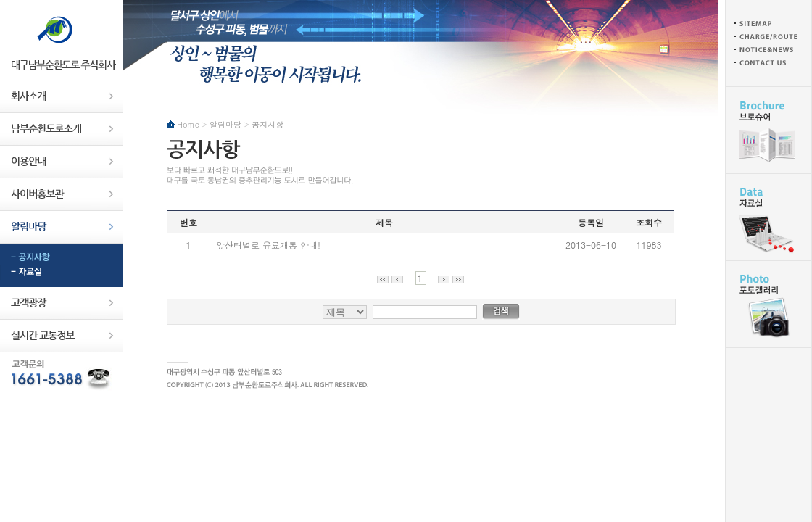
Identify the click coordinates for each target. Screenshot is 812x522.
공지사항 (61, 258)
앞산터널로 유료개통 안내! (268, 245)
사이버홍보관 (61, 195)
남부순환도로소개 (61, 129)
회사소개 (61, 97)
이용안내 (61, 162)
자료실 (61, 273)
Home (188, 124)
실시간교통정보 (61, 336)
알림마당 (61, 227)
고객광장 (61, 303)
